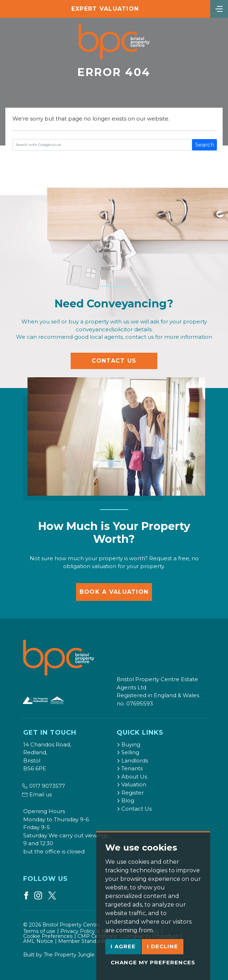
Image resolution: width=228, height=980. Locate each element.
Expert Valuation (105, 9)
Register (130, 793)
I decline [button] (163, 946)
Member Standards (82, 941)
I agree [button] (123, 946)
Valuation (131, 784)
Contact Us (114, 361)
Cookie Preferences (48, 936)
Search (205, 145)
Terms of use (39, 931)
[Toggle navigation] (219, 8)
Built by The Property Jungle (59, 955)
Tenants (130, 768)
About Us (132, 777)
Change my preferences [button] (153, 962)
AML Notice (38, 941)
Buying (128, 744)
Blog (125, 800)
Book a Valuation (114, 592)
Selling (128, 752)
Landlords (132, 760)
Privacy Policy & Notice (89, 931)
